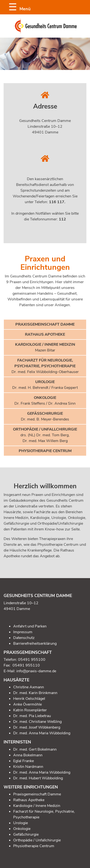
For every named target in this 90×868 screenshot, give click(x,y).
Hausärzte (16, 680)
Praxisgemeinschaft (28, 652)
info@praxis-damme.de (36, 671)
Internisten (17, 742)
